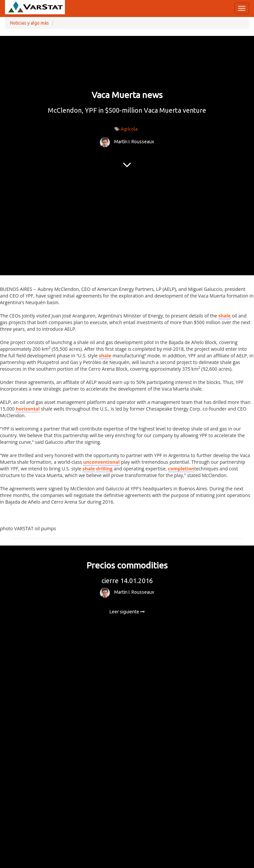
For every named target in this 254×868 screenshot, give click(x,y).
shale (225, 316)
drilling (104, 469)
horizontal (28, 409)
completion (181, 469)
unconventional (102, 462)
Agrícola (129, 129)
